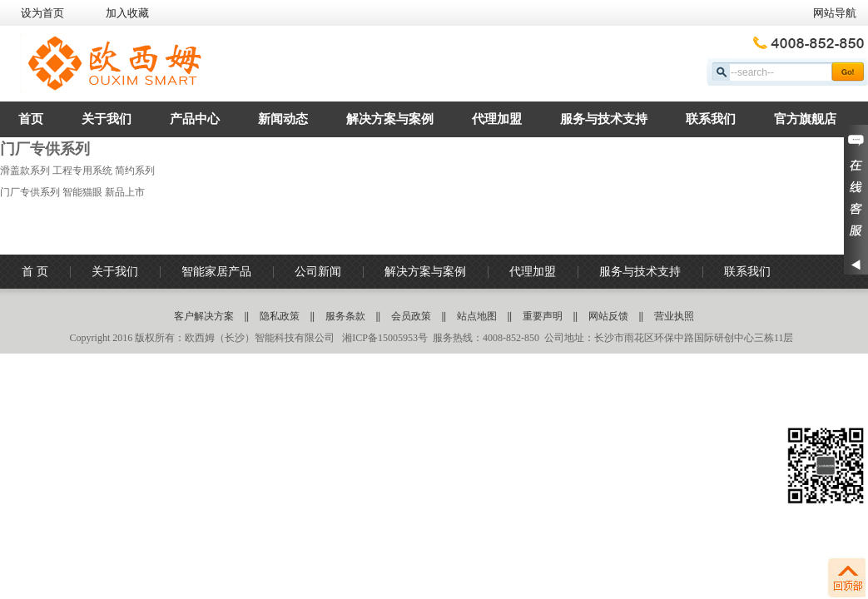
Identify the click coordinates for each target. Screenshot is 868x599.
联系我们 (711, 119)
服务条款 (345, 316)
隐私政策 (280, 316)
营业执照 (674, 316)
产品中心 (195, 119)
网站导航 (835, 13)
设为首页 (42, 13)
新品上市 (125, 192)
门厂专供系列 (30, 192)
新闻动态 (283, 119)
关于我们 (107, 119)
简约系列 (135, 171)
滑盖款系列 (25, 171)
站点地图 (477, 316)
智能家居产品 (216, 272)
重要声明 (543, 316)
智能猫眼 (82, 192)
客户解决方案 (204, 316)
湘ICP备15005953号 (384, 338)
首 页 (35, 272)
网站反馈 (608, 316)
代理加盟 (497, 119)
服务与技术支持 (604, 119)
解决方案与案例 (390, 119)
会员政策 (411, 316)
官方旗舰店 (805, 119)
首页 (31, 119)
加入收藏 (127, 13)
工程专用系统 (82, 171)
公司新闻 (318, 272)
